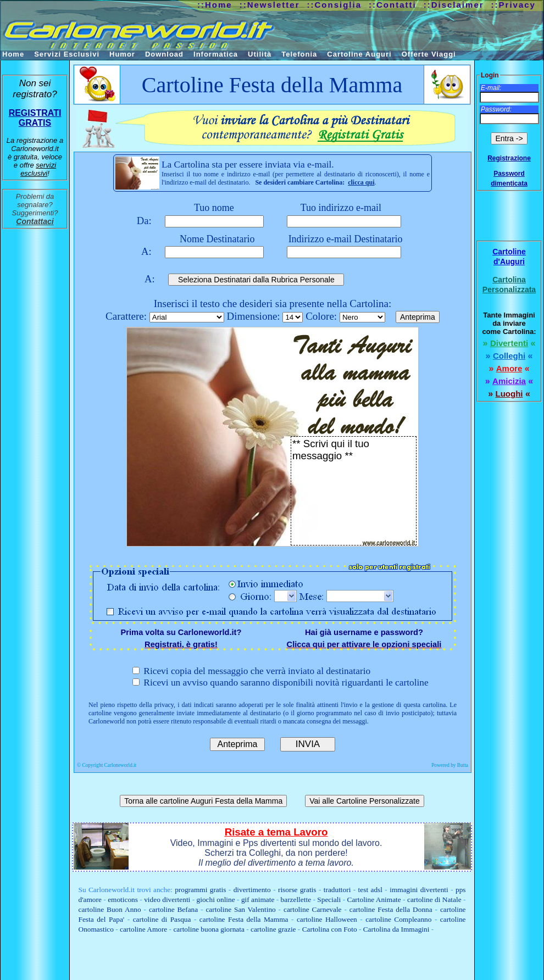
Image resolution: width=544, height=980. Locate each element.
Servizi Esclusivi (67, 54)
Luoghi (509, 394)
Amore (509, 368)
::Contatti (393, 5)
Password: (496, 109)
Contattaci (35, 221)
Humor (122, 54)
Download (164, 54)
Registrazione (509, 158)
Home (13, 54)
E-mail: (491, 88)
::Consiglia (335, 5)
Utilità (260, 54)
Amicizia (509, 381)
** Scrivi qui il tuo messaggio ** (354, 491)
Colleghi (509, 356)
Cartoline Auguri (359, 54)
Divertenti (509, 343)
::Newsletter (270, 5)
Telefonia (299, 54)
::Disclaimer (454, 5)
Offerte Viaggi (429, 54)
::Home (215, 5)
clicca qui (361, 182)
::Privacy (514, 5)
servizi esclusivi (38, 169)
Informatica (216, 54)
